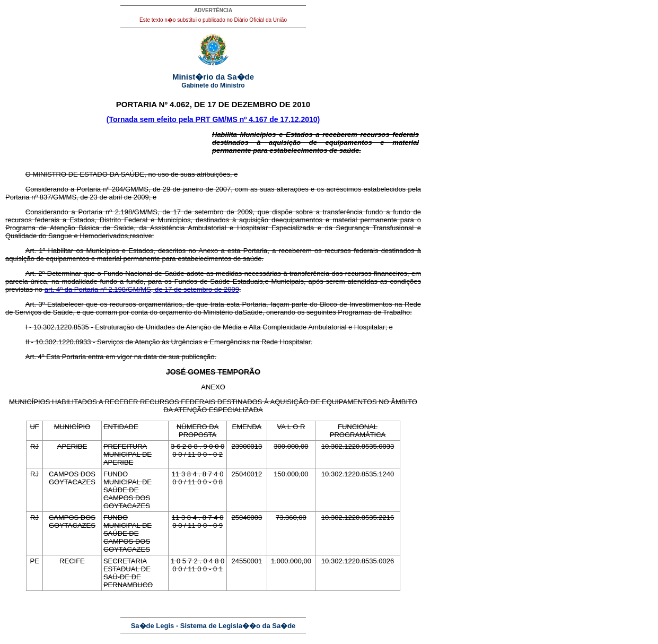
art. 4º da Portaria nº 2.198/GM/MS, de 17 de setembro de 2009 (142, 289)
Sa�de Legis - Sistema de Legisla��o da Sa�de (213, 626)
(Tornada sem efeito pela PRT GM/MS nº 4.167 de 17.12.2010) (213, 119)
